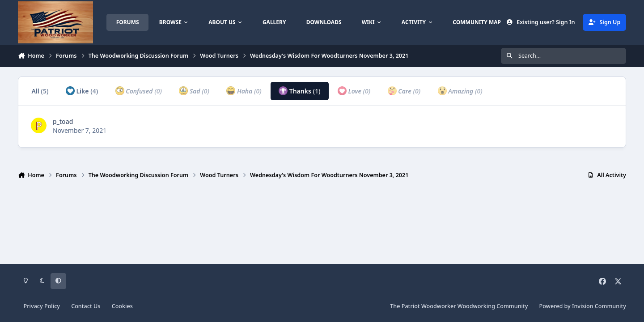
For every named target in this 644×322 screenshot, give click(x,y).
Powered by (583, 306)
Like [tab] (82, 91)
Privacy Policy (42, 306)
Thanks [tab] (300, 91)
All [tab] (40, 91)
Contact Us (86, 306)
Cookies (122, 306)
